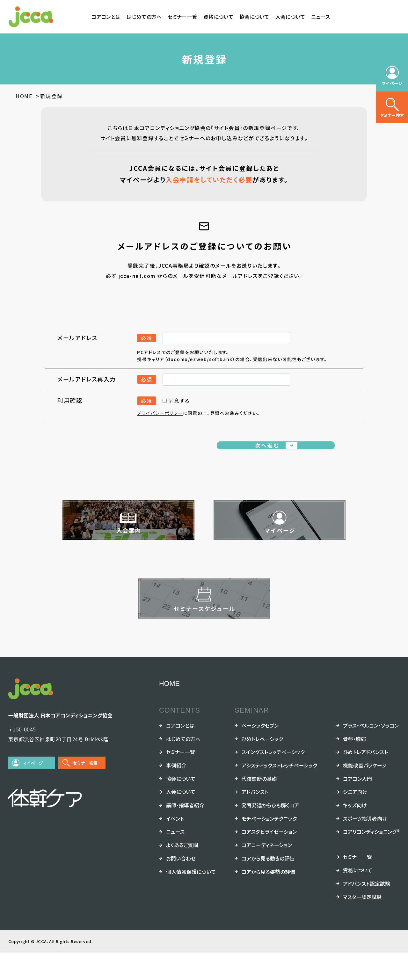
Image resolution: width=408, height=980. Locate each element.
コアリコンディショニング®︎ (371, 859)
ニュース (321, 17)
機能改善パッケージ (365, 793)
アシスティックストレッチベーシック (279, 793)
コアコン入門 (357, 806)
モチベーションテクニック (269, 846)
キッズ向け (355, 833)
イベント (175, 846)
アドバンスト (255, 819)
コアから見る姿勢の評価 (268, 899)
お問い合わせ (181, 886)
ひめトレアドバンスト (365, 779)
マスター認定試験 (362, 924)
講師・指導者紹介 (185, 833)
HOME (169, 711)
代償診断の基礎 (259, 806)
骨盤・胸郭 (354, 766)
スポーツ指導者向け (365, 846)
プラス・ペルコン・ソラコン (371, 753)
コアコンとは (106, 17)
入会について (290, 17)
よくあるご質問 (182, 872)
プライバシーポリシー (160, 424)
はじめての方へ (144, 17)
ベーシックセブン (260, 753)
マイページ (33, 790)
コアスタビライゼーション (269, 859)
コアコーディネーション (267, 872)
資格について (218, 17)
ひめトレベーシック (262, 766)
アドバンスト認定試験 (367, 911)
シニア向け (355, 819)
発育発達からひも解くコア (270, 833)
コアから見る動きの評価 (268, 886)
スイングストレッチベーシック (273, 779)
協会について (254, 17)
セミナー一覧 (182, 17)
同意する (176, 411)
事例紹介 (176, 793)
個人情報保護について (191, 899)
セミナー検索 (85, 790)
